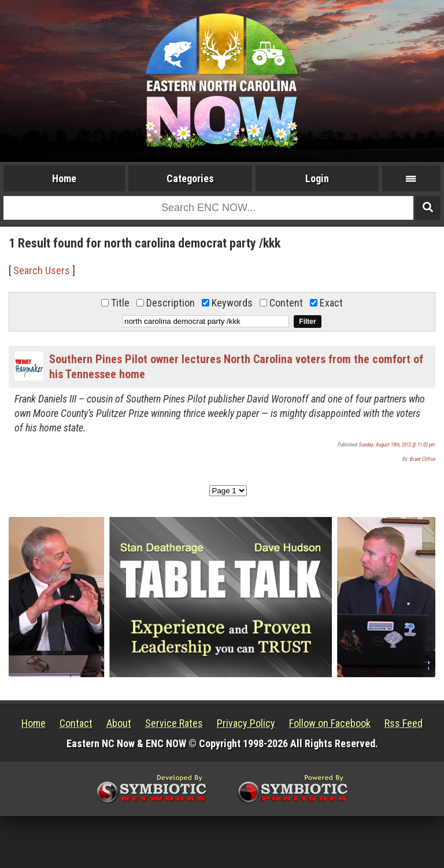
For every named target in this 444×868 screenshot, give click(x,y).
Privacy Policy (246, 723)
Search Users (42, 270)
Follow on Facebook (330, 723)
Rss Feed (404, 723)
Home (64, 178)
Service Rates (174, 723)
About (119, 723)
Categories (190, 178)
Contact (76, 723)
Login (317, 178)
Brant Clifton (423, 459)
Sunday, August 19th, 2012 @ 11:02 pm (397, 445)
